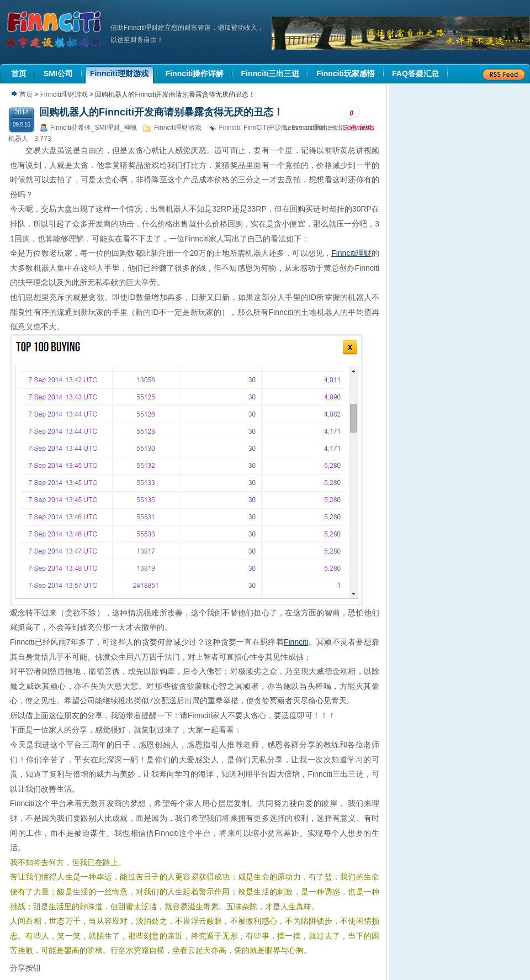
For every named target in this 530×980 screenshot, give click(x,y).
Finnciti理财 (351, 253)
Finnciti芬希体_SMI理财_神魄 (94, 128)
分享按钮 (25, 968)
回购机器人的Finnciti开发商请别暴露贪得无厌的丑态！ (161, 112)
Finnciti (229, 128)
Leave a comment (311, 128)
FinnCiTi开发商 (266, 128)
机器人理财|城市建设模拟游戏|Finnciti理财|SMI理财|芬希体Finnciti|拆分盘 (55, 30)
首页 (26, 94)
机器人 (18, 139)
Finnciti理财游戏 (64, 94)
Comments (358, 118)
